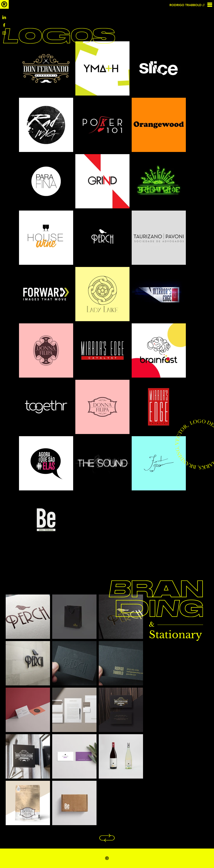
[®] (4, 4)
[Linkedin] (4, 17)
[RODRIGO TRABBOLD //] (187, 5)
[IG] (4, 33)
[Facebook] (4, 25)
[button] (210, 5)
